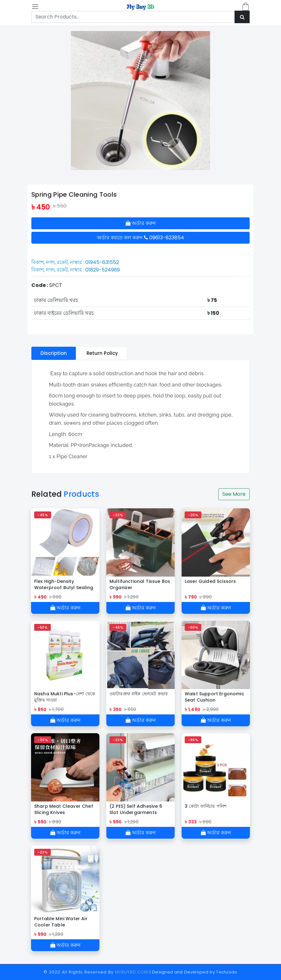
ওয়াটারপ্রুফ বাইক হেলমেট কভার (139, 694)
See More (234, 494)
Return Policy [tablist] (102, 353)
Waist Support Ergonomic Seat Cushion (215, 697)
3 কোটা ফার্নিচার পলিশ (206, 806)
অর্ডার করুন (141, 223)
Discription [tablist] (54, 353)
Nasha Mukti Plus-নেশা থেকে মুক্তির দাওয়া (65, 697)
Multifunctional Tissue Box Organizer (140, 584)
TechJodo (227, 972)
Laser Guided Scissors (210, 581)
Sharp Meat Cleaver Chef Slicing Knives (64, 809)
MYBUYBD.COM (132, 972)
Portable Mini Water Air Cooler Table (61, 922)
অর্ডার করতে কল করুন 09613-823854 (140, 238)
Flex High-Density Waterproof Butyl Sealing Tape (64, 584)
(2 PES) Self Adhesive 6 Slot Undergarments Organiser (136, 809)
